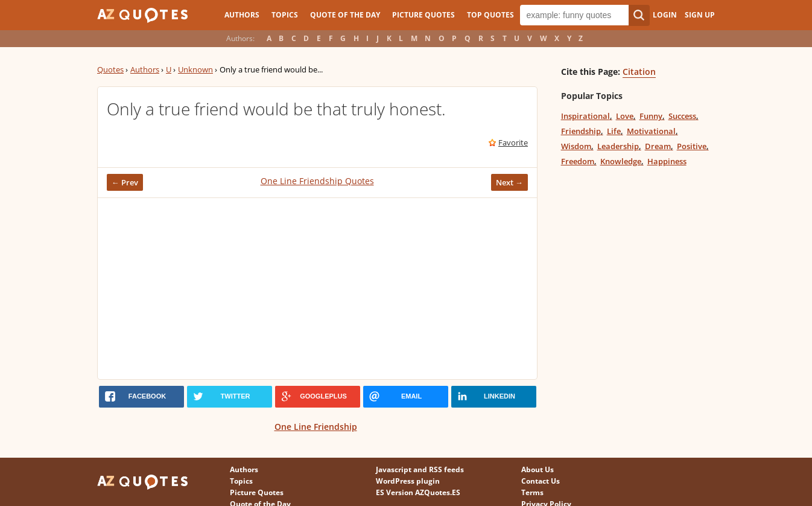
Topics (285, 15)
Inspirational (585, 116)
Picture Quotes (423, 15)
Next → (509, 182)
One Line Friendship (316, 427)
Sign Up (700, 15)
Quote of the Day (345, 15)
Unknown (195, 69)
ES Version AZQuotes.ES (418, 492)
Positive (692, 146)
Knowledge (621, 161)
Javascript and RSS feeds (420, 469)
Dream (658, 146)
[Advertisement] (317, 289)
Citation (639, 72)
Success (682, 116)
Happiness (667, 161)
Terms (532, 492)
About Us (538, 469)
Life (614, 131)
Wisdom (576, 146)
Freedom (578, 161)
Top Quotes (490, 15)
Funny (651, 116)
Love (625, 116)
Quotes (110, 69)
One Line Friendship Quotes (317, 181)
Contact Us (541, 481)
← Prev (125, 182)
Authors (242, 15)
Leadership (618, 146)
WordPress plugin (408, 481)
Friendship (581, 131)
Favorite (513, 143)
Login (665, 15)
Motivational (651, 131)
